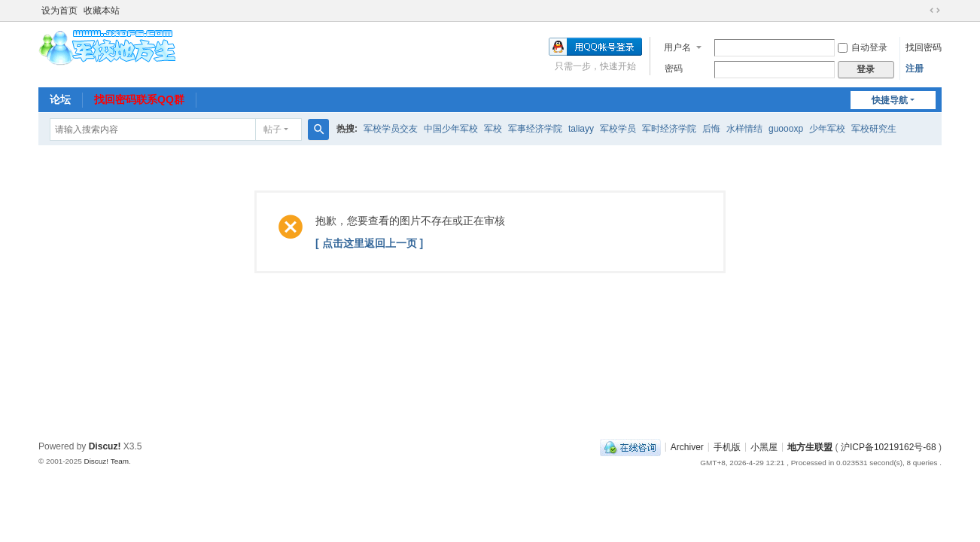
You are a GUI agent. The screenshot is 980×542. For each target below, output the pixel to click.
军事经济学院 (535, 129)
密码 (674, 69)
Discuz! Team (106, 461)
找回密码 (924, 47)
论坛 (60, 99)
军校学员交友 (391, 129)
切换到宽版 (935, 11)
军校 (493, 129)
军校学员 (618, 129)
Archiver (687, 446)
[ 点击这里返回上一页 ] (369, 243)
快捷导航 (890, 100)
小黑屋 (764, 446)
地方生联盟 (810, 446)
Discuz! (105, 446)
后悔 (711, 129)
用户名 (677, 47)
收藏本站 (102, 11)
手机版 (727, 446)
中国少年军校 (451, 129)
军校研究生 (874, 129)
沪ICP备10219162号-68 (889, 446)
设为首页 (59, 11)
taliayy (581, 129)
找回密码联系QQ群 (139, 99)
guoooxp (786, 129)
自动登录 (863, 47)
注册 (915, 69)
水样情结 (744, 129)
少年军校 (827, 129)
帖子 (272, 129)
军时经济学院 (669, 129)
